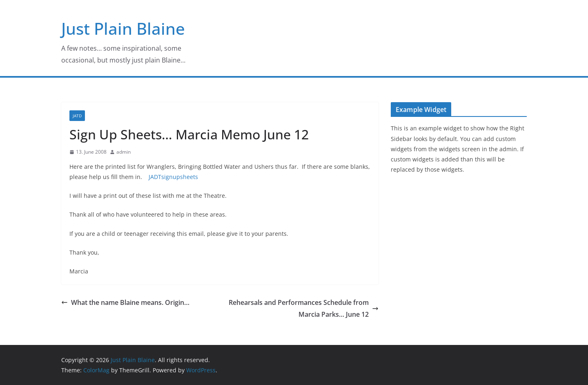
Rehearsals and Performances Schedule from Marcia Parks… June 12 (304, 308)
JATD (77, 116)
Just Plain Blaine (123, 28)
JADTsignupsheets (173, 177)
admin (124, 152)
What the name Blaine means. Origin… (125, 302)
